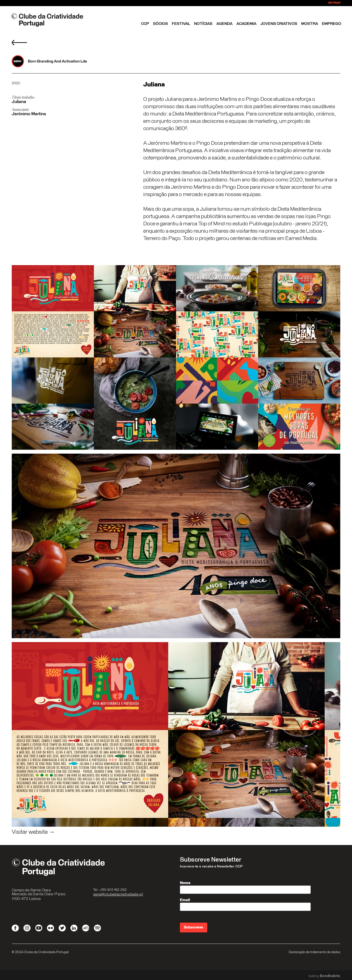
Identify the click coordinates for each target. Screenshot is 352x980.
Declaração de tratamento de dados (314, 952)
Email (185, 900)
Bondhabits (330, 976)
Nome (185, 883)
